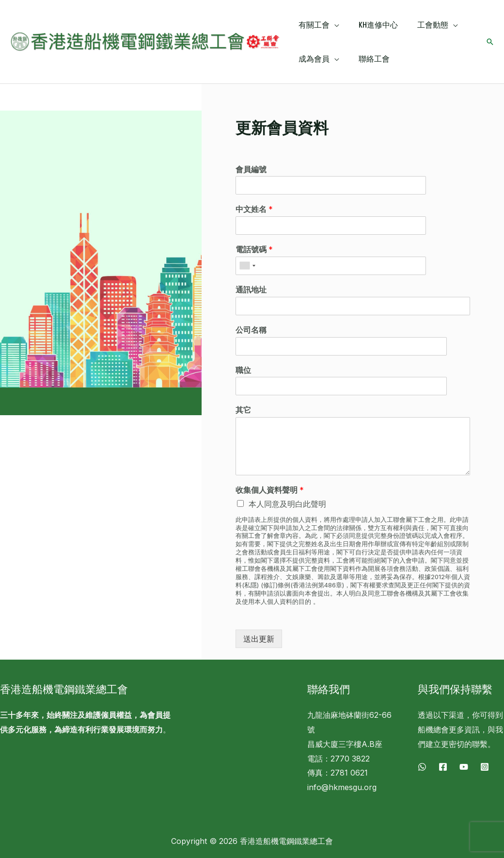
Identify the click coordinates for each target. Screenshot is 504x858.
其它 (243, 410)
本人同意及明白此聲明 (287, 504)
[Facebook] (443, 767)
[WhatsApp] (422, 767)
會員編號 (251, 169)
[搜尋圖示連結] (490, 42)
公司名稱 (251, 330)
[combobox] (247, 266)
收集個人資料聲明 (270, 490)
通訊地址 (251, 290)
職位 (243, 370)
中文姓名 (254, 209)
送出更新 (259, 639)
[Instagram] (485, 767)
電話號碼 (254, 249)
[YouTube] (464, 767)
